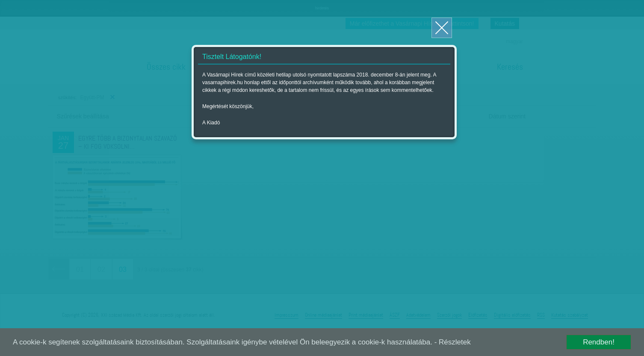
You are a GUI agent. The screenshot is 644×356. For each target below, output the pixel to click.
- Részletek (453, 342)
